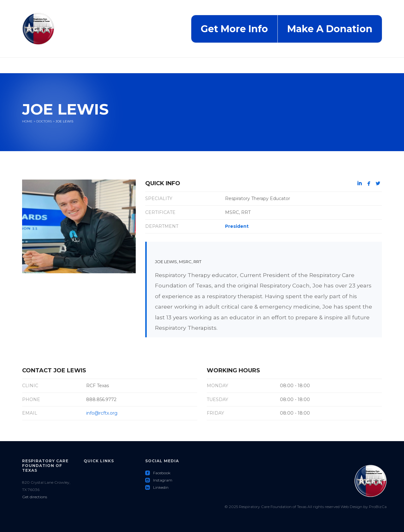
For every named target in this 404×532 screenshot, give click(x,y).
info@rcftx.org (102, 413)
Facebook (158, 473)
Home (27, 121)
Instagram (159, 480)
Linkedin (157, 487)
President (237, 226)
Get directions (35, 497)
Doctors (44, 121)
